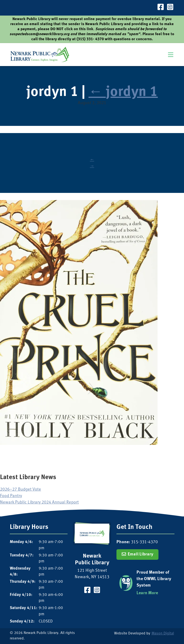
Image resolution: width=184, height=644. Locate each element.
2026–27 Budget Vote (21, 490)
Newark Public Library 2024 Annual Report (39, 502)
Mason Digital (163, 634)
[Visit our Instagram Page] (170, 8)
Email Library (140, 554)
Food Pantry (11, 496)
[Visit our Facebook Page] (161, 8)
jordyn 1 (123, 92)
